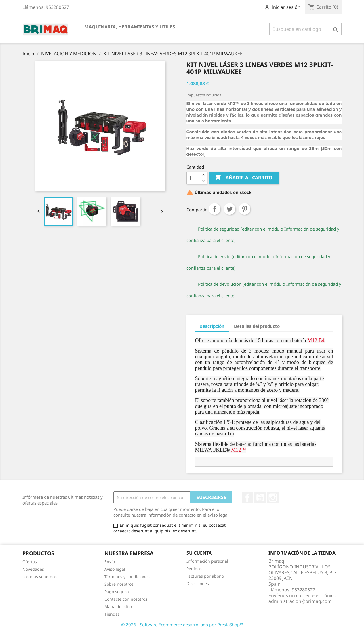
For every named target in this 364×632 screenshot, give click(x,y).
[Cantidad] (193, 178)
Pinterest (245, 209)
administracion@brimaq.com (300, 601)
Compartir (215, 209)
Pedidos (194, 569)
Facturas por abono (205, 576)
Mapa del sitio (118, 607)
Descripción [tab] (212, 326)
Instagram (273, 498)
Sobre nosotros (119, 584)
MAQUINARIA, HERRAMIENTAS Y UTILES (130, 27)
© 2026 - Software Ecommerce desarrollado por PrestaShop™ (182, 625)
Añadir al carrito (244, 178)
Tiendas (112, 614)
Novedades (33, 569)
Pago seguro (117, 592)
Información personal (207, 561)
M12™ (239, 450)
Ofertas (30, 562)
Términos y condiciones (127, 577)
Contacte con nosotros (126, 599)
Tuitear (230, 209)
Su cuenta (199, 553)
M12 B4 (316, 340)
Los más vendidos (40, 577)
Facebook (247, 498)
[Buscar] (305, 29)
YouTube (260, 498)
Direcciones (198, 584)
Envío (110, 562)
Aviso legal (115, 569)
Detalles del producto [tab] (257, 326)
